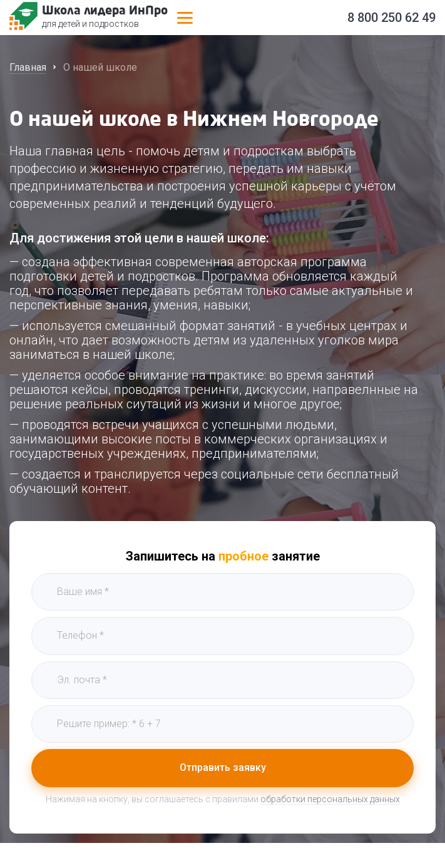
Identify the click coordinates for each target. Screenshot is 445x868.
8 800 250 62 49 (391, 18)
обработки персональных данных (330, 799)
